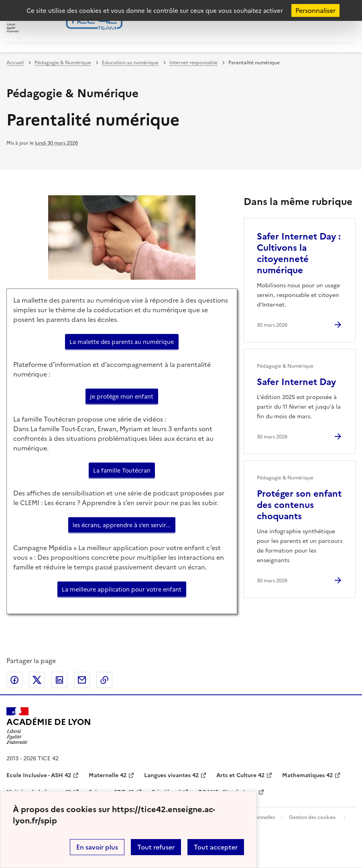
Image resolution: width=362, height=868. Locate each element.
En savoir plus (97, 847)
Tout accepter (216, 847)
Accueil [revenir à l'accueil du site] (15, 63)
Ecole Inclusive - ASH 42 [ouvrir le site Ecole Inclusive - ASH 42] (39, 775)
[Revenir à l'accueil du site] (49, 726)
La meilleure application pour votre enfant (122, 590)
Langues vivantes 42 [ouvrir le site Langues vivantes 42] (171, 775)
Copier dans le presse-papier (104, 680)
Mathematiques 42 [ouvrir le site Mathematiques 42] (307, 775)
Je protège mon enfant (122, 397)
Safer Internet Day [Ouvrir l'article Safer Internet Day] (296, 382)
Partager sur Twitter (37, 680)
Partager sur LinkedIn (59, 680)
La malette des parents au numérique (122, 342)
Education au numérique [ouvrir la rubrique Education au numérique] (130, 63)
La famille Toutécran (122, 471)
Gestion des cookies (312, 817)
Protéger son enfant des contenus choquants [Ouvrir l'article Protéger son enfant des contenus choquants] (299, 505)
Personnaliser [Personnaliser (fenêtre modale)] (315, 10)
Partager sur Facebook (14, 680)
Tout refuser (156, 847)
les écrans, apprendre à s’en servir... (122, 525)
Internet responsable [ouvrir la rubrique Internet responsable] (193, 63)
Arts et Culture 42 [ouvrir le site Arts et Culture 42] (240, 775)
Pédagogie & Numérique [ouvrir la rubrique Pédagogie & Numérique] (63, 63)
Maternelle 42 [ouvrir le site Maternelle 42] (108, 775)
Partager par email (82, 680)
